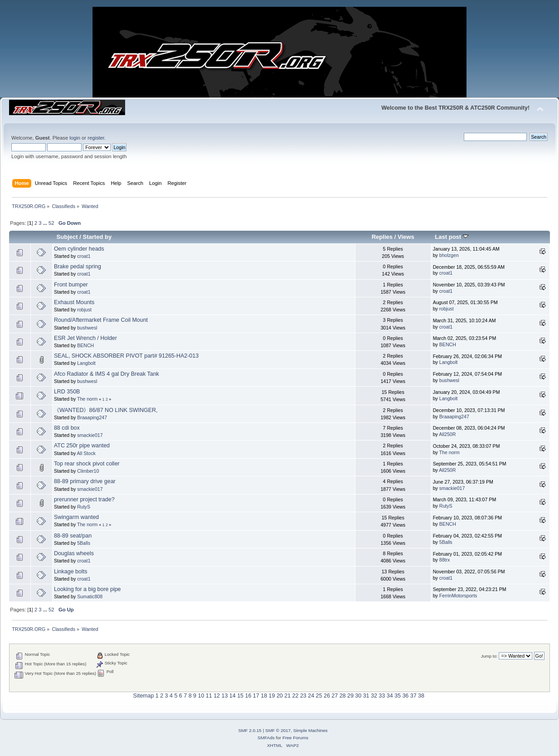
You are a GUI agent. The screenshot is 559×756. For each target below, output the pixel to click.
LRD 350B (67, 392)
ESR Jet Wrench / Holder (85, 338)
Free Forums (295, 738)
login (75, 138)
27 (335, 696)
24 (311, 696)
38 (421, 696)
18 (264, 696)
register (96, 138)
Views (406, 237)
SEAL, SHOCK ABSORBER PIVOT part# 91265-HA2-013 (126, 356)
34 (390, 696)
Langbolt (86, 363)
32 (374, 696)
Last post (452, 237)
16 (248, 696)
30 (358, 696)
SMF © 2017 (278, 730)
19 (272, 696)
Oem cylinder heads (79, 249)
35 (398, 696)
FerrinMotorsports (458, 596)
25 (319, 696)
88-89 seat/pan (73, 536)
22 (296, 696)
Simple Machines (311, 730)
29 (350, 696)
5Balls (84, 543)
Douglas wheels (74, 553)
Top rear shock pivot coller (87, 464)
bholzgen (449, 255)
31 (366, 696)
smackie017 (90, 435)
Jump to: (489, 656)
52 (51, 223)
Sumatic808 (90, 596)
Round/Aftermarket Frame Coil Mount (101, 320)
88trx (445, 560)
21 (287, 696)
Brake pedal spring (78, 267)
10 (201, 696)
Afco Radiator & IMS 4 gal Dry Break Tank (107, 374)
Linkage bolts (70, 572)
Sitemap (144, 696)
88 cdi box (67, 428)
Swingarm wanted (76, 517)
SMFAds (266, 738)
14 (233, 696)
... (46, 223)
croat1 (84, 256)
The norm (87, 399)
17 (256, 696)
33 (382, 696)
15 (240, 696)
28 (343, 696)
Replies (382, 237)
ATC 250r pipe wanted (82, 446)
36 (405, 696)
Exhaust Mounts (74, 302)
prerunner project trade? (84, 499)
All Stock (86, 453)
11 (209, 696)
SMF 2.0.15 (250, 730)
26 (327, 696)
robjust (84, 310)
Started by (97, 237)
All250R (447, 434)
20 (280, 696)
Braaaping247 (92, 417)
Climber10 (88, 471)
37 (413, 696)
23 (303, 696)
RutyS (84, 507)
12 (217, 696)
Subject (67, 237)
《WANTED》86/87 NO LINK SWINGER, (106, 410)
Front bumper (71, 285)
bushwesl (87, 328)
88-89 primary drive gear (85, 481)
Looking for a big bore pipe (87, 589)
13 (224, 696)
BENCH (85, 345)
